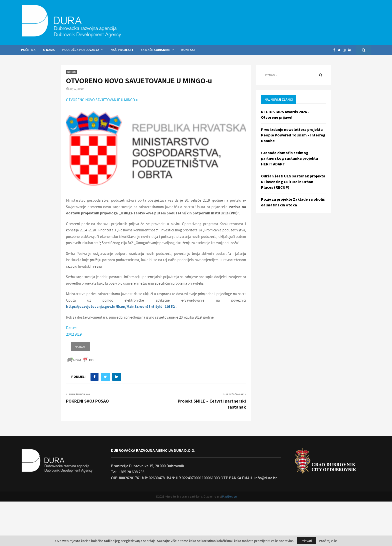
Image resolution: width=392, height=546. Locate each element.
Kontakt (189, 50)
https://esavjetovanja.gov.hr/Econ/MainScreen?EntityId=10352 (120, 306)
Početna (28, 50)
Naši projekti (122, 50)
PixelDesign (229, 496)
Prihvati (306, 541)
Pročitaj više (328, 541)
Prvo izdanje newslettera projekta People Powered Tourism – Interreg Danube (293, 135)
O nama (49, 50)
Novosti (71, 72)
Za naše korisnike (155, 50)
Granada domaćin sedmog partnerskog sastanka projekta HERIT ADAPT (289, 158)
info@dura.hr (265, 478)
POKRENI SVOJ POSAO (87, 401)
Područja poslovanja (81, 50)
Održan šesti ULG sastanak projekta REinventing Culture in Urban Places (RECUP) (293, 182)
